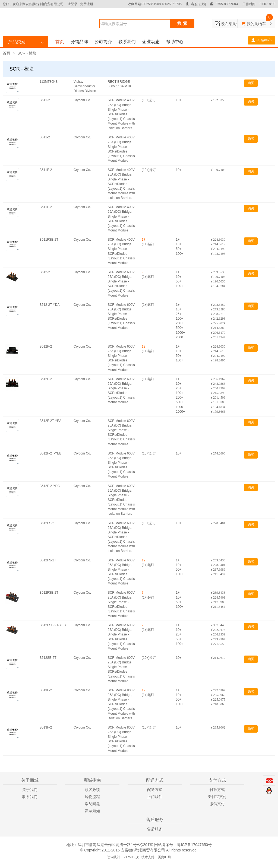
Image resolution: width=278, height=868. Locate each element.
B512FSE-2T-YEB (53, 625)
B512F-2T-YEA (51, 421)
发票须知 (92, 811)
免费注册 (87, 4)
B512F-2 (46, 346)
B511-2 (45, 100)
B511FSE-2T (49, 240)
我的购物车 (256, 24)
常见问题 (92, 804)
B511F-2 (46, 170)
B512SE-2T (48, 658)
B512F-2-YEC (50, 486)
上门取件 (155, 797)
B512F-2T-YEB (51, 453)
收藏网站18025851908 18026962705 (155, 4)
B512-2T (46, 272)
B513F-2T (47, 727)
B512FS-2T (48, 560)
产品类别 (17, 42)
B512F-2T (47, 379)
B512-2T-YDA (50, 305)
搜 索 (182, 23)
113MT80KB (49, 82)
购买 (251, 83)
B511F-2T (47, 207)
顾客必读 (92, 790)
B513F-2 (46, 690)
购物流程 (92, 797)
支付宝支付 (217, 797)
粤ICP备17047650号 (194, 845)
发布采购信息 (232, 24)
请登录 (72, 4)
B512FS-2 (47, 523)
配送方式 (155, 790)
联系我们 (127, 42)
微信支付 (217, 804)
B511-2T (46, 137)
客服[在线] (196, 4)
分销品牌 (79, 42)
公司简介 (103, 42)
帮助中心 (175, 42)
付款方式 (217, 790)
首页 (60, 42)
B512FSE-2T (49, 593)
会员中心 (262, 40)
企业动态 (151, 42)
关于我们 (30, 790)
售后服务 (155, 829)
